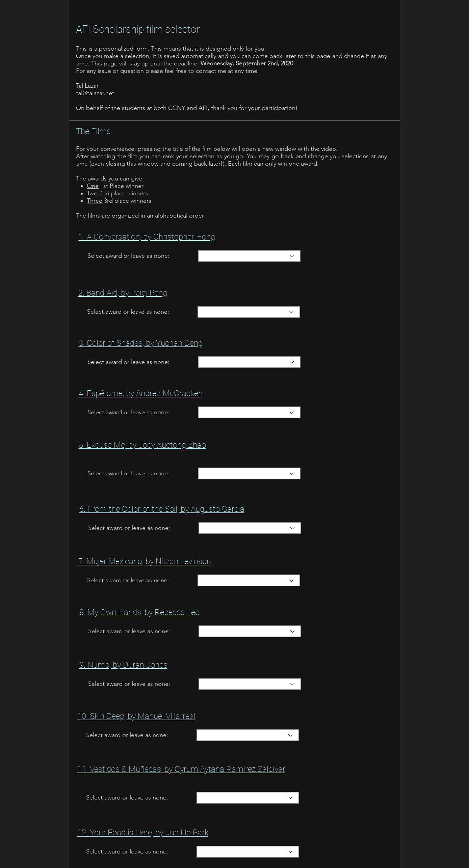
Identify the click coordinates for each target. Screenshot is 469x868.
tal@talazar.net (95, 93)
